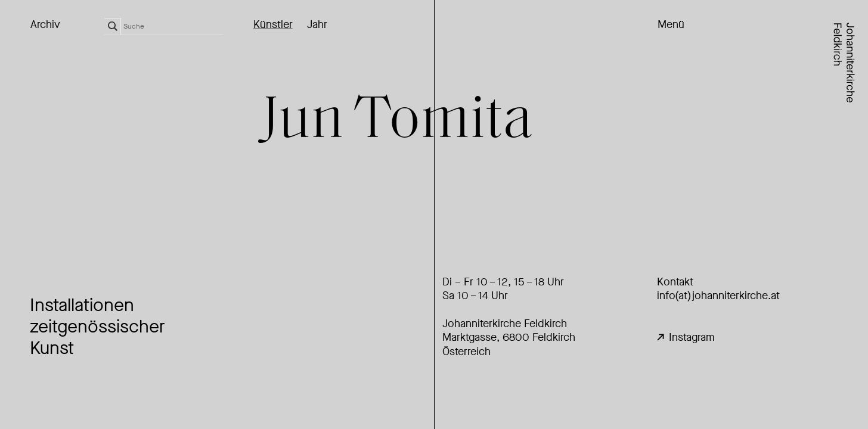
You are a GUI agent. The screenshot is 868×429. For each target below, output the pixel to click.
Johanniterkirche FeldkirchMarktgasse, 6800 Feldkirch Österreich (509, 338)
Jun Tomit (397, 122)
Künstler (273, 25)
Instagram (686, 337)
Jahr (317, 25)
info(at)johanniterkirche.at (718, 296)
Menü (671, 25)
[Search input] (173, 26)
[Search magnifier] (113, 26)
